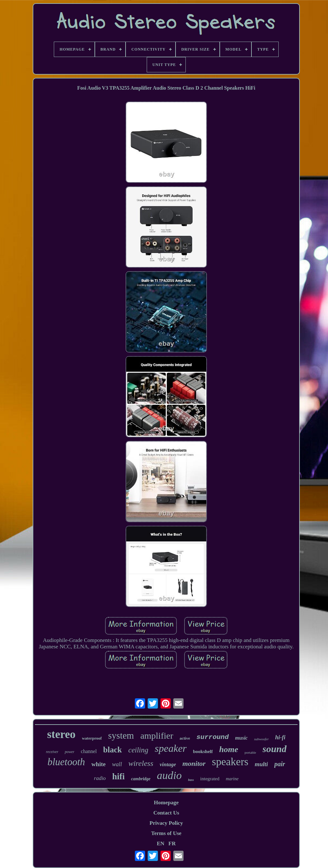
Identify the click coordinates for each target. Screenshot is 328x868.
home (229, 749)
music (241, 738)
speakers (230, 762)
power (70, 752)
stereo (61, 734)
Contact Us (166, 813)
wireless (141, 763)
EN (160, 844)
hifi (118, 776)
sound (275, 749)
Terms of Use (166, 833)
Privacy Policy (166, 823)
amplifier (157, 736)
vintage (168, 764)
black (112, 750)
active (185, 738)
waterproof (92, 738)
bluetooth (66, 762)
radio (100, 778)
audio (169, 775)
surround (213, 737)
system (121, 735)
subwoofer (261, 739)
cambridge (141, 779)
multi (261, 764)
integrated (210, 779)
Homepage (166, 803)
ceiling (138, 750)
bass (191, 780)
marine (232, 779)
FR (172, 844)
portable (250, 752)
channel (89, 751)
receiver (52, 752)
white (98, 764)
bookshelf (203, 751)
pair (279, 764)
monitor (194, 763)
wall (117, 764)
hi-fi (280, 737)
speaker (171, 748)
